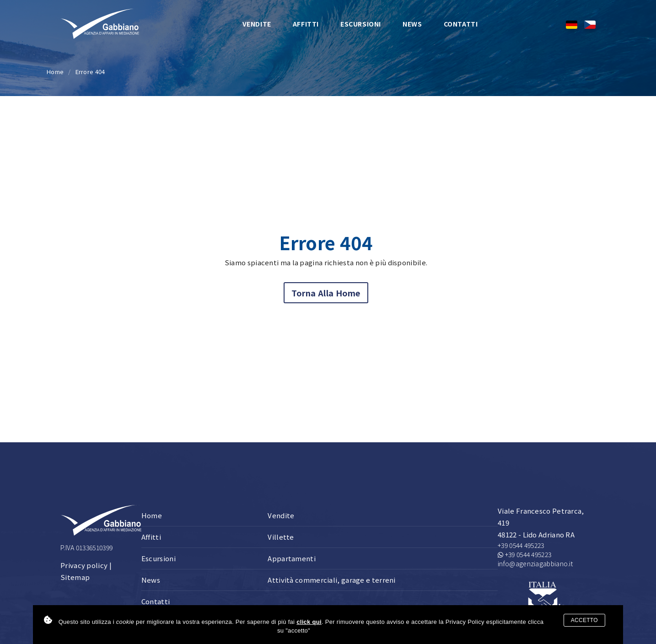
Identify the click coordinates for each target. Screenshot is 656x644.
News (412, 24)
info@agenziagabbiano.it (535, 563)
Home (55, 72)
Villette (281, 537)
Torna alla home (326, 293)
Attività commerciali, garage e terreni (331, 580)
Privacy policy (84, 565)
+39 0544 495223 (521, 545)
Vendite (257, 24)
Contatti (461, 24)
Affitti (306, 24)
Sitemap (75, 577)
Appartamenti (292, 558)
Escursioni (361, 24)
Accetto (584, 620)
